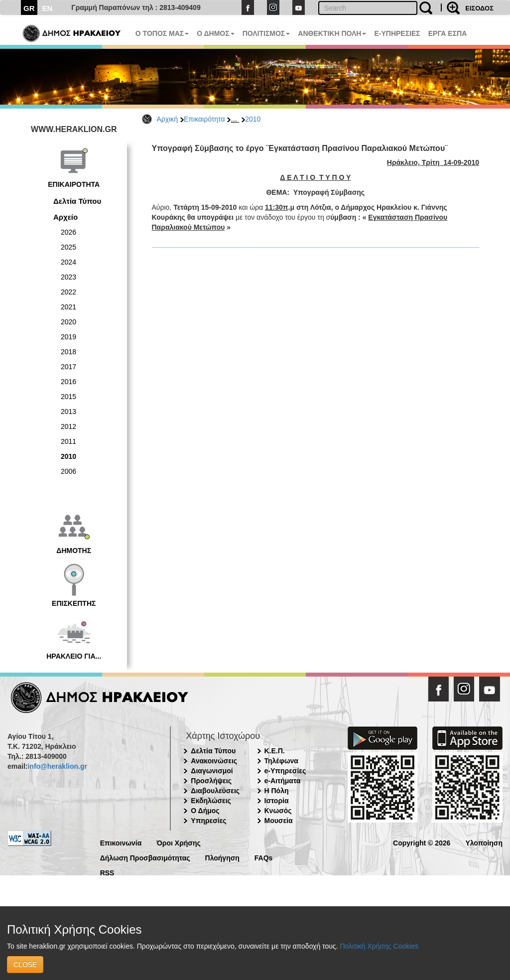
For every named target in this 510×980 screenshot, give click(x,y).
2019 (68, 337)
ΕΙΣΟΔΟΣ (479, 8)
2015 (68, 397)
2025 (68, 247)
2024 (68, 262)
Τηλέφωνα (281, 761)
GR (29, 8)
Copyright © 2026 (422, 842)
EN (48, 8)
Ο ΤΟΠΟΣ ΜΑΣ (162, 33)
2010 (253, 119)
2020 (68, 322)
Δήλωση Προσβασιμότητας (145, 857)
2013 (68, 412)
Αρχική (168, 119)
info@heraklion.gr (57, 766)
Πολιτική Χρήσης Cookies (379, 946)
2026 (68, 232)
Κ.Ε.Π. (275, 751)
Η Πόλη (277, 791)
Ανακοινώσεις (214, 761)
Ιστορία (277, 801)
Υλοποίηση (484, 842)
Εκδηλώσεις (211, 801)
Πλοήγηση (222, 857)
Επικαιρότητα (204, 119)
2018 (68, 352)
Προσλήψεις (211, 781)
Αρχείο (65, 217)
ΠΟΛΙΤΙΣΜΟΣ (266, 33)
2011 (68, 441)
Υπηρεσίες (208, 821)
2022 (68, 292)
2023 (68, 277)
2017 (68, 367)
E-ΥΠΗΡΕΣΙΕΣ (397, 33)
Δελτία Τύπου (77, 201)
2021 (68, 307)
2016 (68, 382)
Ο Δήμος (205, 811)
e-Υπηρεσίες (285, 771)
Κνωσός (278, 811)
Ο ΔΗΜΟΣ (215, 33)
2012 (68, 426)
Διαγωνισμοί (212, 771)
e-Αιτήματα (283, 781)
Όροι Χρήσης (179, 842)
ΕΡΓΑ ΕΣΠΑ (448, 33)
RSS (107, 872)
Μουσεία (279, 821)
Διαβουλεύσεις (215, 791)
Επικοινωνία (121, 842)
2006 (68, 471)
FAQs (264, 857)
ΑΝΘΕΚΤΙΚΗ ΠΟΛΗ (332, 33)
